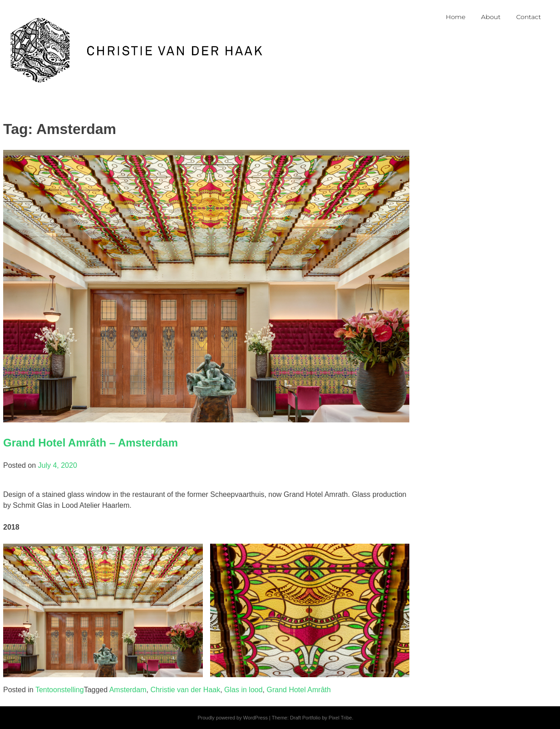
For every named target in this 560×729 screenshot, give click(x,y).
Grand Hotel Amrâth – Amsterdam (91, 443)
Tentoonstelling (60, 690)
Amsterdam (128, 690)
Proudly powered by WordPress (232, 718)
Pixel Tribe (340, 718)
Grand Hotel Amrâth (299, 690)
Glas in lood (243, 690)
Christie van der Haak (185, 690)
